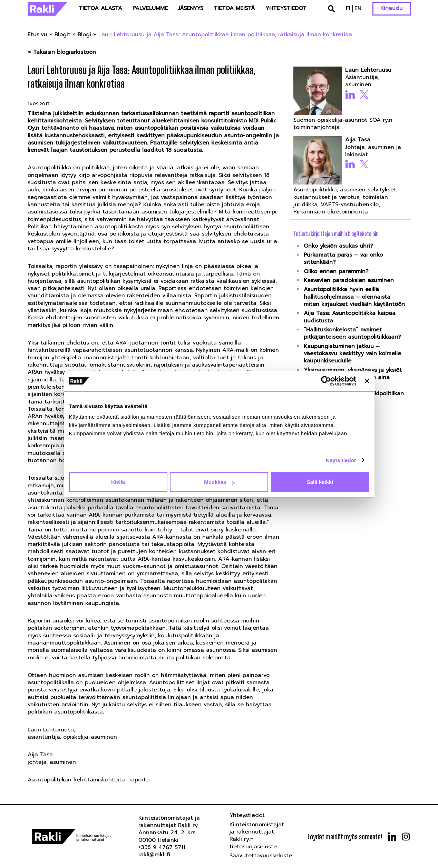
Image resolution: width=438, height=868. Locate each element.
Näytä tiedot (341, 460)
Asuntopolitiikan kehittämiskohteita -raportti (89, 780)
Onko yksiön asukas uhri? (338, 246)
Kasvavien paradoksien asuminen (349, 280)
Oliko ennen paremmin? (336, 271)
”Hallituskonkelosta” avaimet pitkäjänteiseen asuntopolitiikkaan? (352, 333)
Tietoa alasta (100, 8)
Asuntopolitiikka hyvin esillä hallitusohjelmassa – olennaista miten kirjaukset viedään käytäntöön (354, 297)
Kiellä (118, 482)
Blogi (84, 34)
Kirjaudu (392, 8)
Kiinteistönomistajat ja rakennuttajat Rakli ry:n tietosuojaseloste (257, 836)
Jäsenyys (191, 8)
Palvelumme (150, 8)
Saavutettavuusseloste (261, 856)
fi (348, 8)
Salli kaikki (320, 482)
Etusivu (37, 34)
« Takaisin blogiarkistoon (62, 52)
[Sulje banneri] (367, 381)
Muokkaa (219, 482)
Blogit (62, 34)
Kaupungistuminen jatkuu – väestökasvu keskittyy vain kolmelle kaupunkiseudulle (352, 354)
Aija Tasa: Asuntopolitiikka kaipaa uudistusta (350, 317)
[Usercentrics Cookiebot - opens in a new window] (326, 381)
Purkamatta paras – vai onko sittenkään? (343, 258)
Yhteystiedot (286, 8)
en (358, 8)
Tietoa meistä (234, 8)
